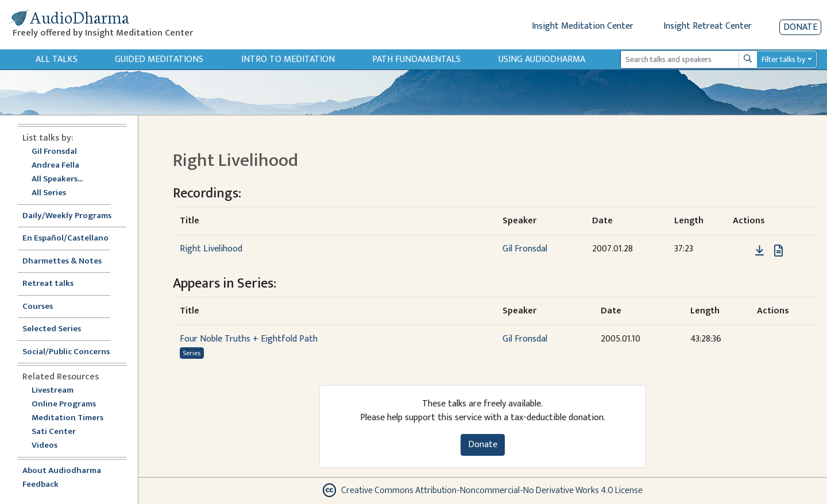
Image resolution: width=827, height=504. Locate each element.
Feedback (40, 485)
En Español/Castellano (65, 239)
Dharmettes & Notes (62, 261)
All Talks (57, 59)
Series (192, 353)
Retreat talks (48, 284)
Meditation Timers (67, 418)
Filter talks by (783, 59)
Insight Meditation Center (583, 26)
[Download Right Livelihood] (760, 251)
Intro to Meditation (288, 59)
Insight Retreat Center (708, 26)
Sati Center (54, 432)
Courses (38, 307)
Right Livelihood (211, 249)
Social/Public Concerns (66, 352)
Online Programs (64, 404)
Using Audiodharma (542, 59)
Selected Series (59, 329)
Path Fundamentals (416, 59)
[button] (742, 251)
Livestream (53, 391)
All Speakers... (57, 179)
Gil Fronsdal (54, 152)
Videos (51, 446)
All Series (49, 193)
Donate (800, 27)
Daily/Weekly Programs (73, 216)
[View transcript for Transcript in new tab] (778, 251)
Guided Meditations (159, 59)
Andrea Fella (55, 166)
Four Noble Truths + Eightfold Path (249, 339)
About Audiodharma (62, 471)
